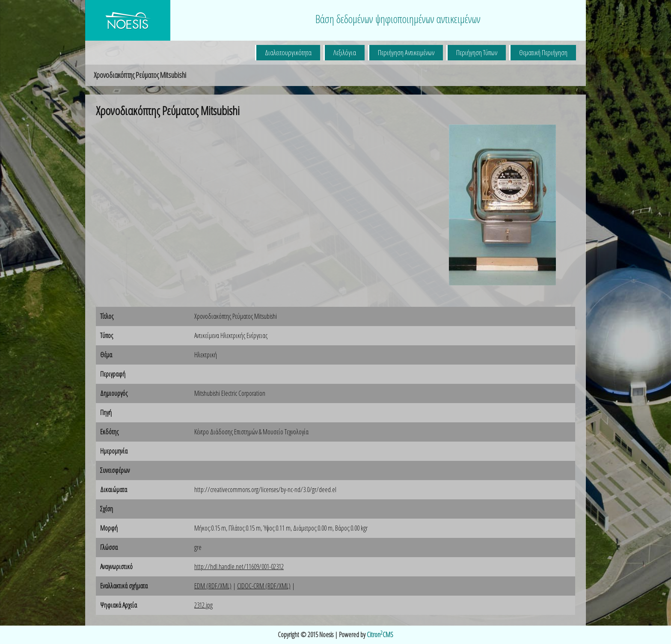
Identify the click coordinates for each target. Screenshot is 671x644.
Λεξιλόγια (345, 52)
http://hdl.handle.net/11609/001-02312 (239, 567)
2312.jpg (203, 605)
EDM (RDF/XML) (213, 586)
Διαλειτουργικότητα (288, 52)
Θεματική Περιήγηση (543, 52)
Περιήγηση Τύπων (477, 52)
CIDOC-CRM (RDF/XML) (264, 586)
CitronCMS (380, 635)
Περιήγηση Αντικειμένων (406, 52)
